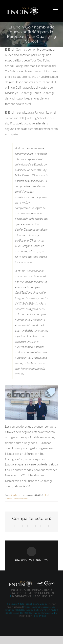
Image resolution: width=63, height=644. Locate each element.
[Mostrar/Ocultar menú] (56, 11)
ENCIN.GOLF (25, 616)
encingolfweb (14, 495)
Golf (47, 495)
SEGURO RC (44, 596)
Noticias (8, 499)
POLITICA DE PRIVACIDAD (32, 590)
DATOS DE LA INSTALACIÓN (33, 593)
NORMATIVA (22, 596)
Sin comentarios (21, 499)
